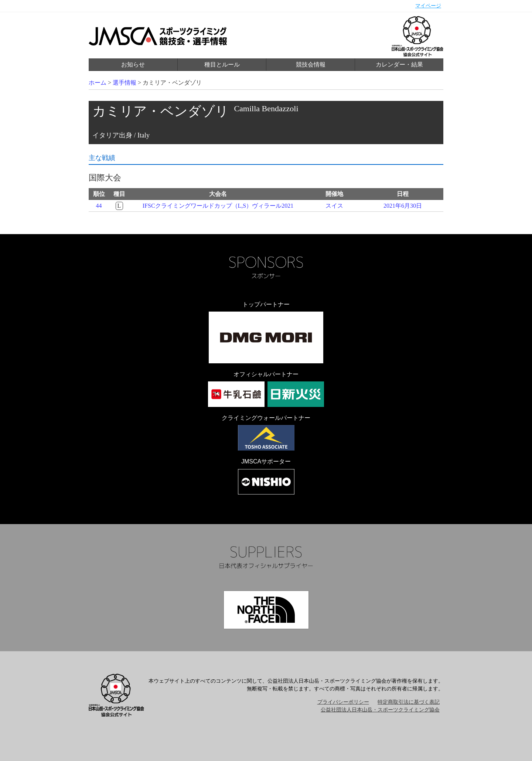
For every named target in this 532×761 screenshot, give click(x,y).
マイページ (428, 6)
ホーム (98, 83)
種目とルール (222, 64)
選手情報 (125, 83)
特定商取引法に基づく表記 (409, 702)
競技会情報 (311, 64)
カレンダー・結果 (399, 64)
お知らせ (133, 64)
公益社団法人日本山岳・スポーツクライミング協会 (380, 710)
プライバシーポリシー (343, 702)
